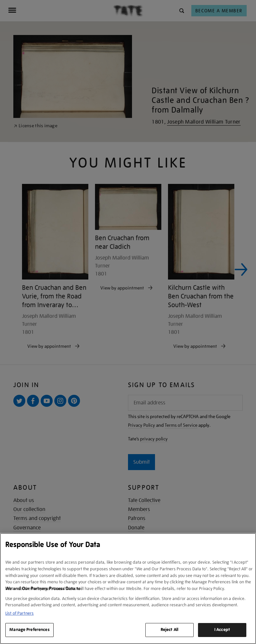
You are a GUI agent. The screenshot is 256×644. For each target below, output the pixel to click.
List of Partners (19, 613)
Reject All (169, 630)
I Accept (222, 630)
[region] (128, 589)
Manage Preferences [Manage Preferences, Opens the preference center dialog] (29, 630)
